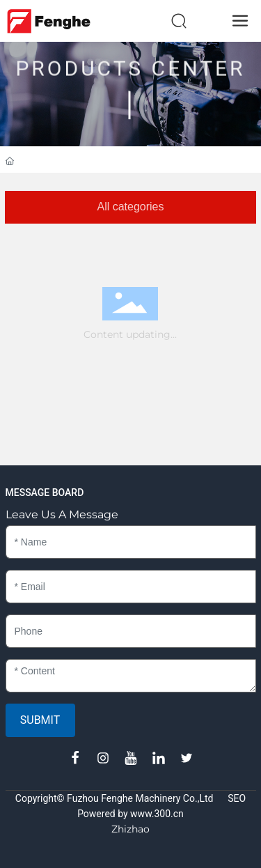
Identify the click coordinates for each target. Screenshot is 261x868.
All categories (130, 207)
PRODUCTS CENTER (130, 55)
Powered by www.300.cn (130, 814)
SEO (237, 798)
